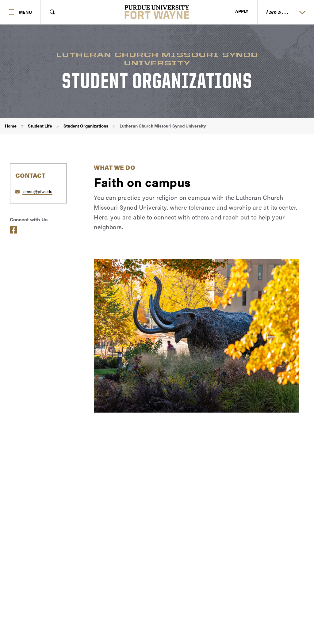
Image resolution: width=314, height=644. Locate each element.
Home (11, 126)
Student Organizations (86, 126)
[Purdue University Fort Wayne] (157, 12)
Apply (242, 11)
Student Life (40, 126)
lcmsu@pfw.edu (37, 191)
